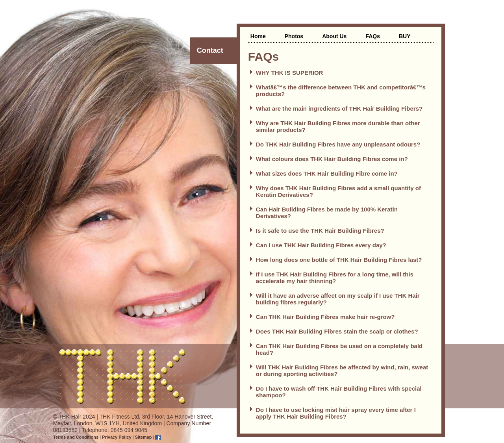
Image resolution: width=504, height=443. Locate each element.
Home (258, 36)
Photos (294, 36)
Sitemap (144, 437)
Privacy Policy (117, 437)
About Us (334, 36)
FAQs (373, 36)
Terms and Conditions (76, 437)
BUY (405, 36)
